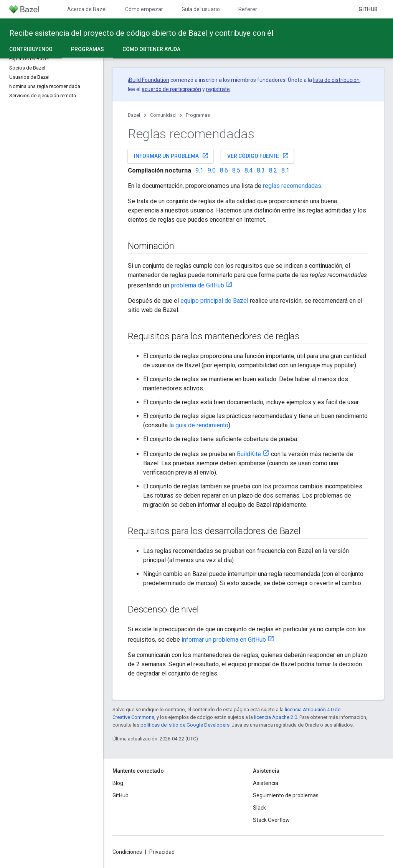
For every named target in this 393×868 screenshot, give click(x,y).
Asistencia (266, 783)
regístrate (218, 89)
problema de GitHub (197, 285)
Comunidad (163, 115)
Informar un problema (171, 156)
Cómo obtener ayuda (151, 49)
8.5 (236, 170)
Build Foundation (149, 80)
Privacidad (162, 852)
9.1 (199, 170)
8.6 (224, 170)
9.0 (212, 170)
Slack (259, 808)
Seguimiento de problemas (286, 795)
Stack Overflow (271, 820)
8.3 (261, 170)
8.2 (273, 170)
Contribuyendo (31, 49)
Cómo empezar (144, 9)
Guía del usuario (201, 9)
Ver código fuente (258, 156)
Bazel (134, 115)
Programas (198, 115)
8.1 (285, 170)
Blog (118, 783)
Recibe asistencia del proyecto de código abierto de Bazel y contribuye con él (141, 33)
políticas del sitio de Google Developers (185, 725)
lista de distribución (336, 80)
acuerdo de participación (171, 89)
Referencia (252, 9)
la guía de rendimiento (199, 425)
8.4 (249, 170)
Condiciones (127, 852)
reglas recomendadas (292, 186)
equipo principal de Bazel (214, 301)
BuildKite (249, 454)
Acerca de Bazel (87, 9)
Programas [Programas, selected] (88, 49)
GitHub (368, 9)
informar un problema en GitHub (224, 640)
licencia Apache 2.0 (276, 717)
